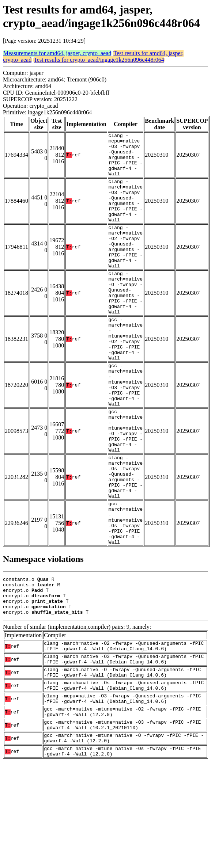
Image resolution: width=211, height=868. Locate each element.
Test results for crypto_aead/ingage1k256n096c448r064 (99, 60)
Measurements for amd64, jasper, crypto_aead (57, 53)
